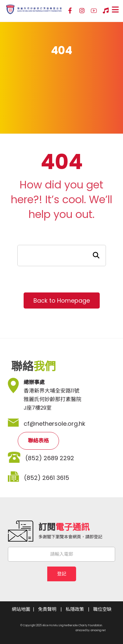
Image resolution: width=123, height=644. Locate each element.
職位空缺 (102, 609)
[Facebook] (70, 11)
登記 (62, 574)
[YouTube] (94, 11)
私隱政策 (75, 609)
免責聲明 (47, 609)
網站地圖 (21, 609)
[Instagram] (82, 11)
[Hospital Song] (106, 11)
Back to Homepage (62, 301)
